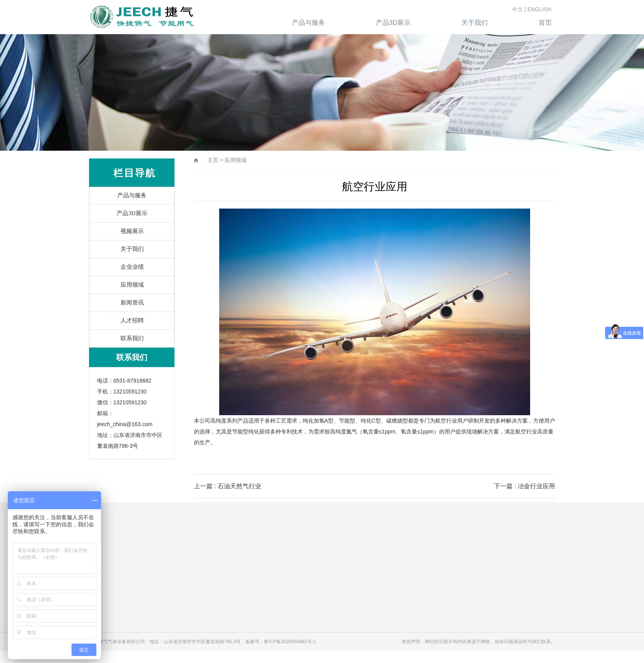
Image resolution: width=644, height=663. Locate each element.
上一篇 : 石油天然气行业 (228, 486)
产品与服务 (132, 195)
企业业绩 (132, 267)
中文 (518, 9)
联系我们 (132, 338)
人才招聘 (132, 320)
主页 (213, 160)
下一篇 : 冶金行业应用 (524, 486)
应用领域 (132, 285)
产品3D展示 (132, 213)
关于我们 (132, 249)
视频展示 (132, 231)
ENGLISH (539, 9)
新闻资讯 (132, 303)
